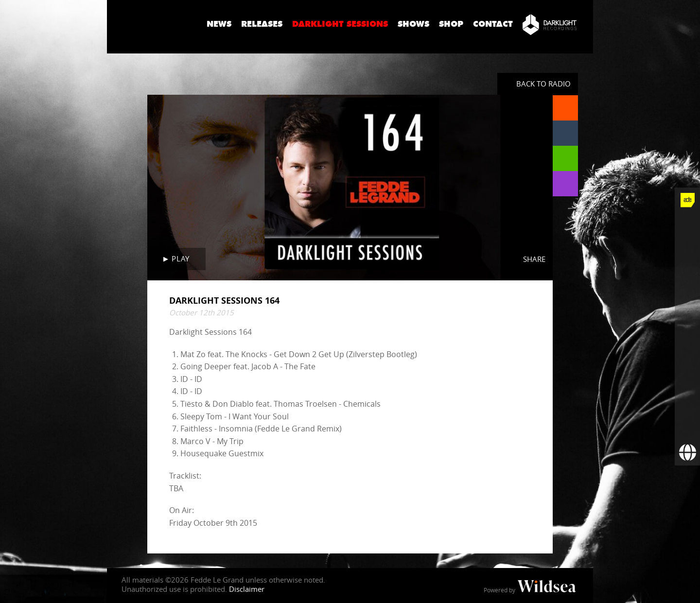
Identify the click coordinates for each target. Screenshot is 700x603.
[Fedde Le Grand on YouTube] (687, 301)
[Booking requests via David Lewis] (687, 453)
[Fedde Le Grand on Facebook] (687, 225)
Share (534, 259)
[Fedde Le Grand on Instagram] (687, 276)
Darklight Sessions (340, 24)
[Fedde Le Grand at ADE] (687, 200)
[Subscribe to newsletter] (687, 428)
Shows (413, 24)
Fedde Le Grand (153, 24)
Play (180, 258)
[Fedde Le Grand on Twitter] (687, 251)
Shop (451, 24)
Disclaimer (247, 589)
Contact (493, 24)
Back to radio (543, 84)
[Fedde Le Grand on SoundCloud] (687, 327)
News (219, 24)
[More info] (687, 402)
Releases (262, 24)
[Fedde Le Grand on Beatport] (687, 377)
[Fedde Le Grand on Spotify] (687, 352)
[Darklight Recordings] (550, 24)
